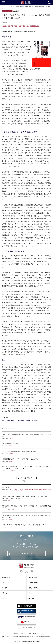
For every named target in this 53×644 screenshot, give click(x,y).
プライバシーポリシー (25, 633)
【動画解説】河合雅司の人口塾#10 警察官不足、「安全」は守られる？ (26, 460)
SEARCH (31, 598)
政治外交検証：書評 (35, 26)
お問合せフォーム (26, 554)
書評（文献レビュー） (7, 11)
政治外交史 (10, 7)
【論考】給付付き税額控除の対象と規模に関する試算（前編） (26, 452)
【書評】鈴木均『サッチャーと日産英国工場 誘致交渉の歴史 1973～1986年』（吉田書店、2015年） (26, 517)
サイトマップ (36, 633)
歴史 (28, 26)
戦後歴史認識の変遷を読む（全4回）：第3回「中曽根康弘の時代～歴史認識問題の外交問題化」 (26, 508)
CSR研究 (4, 588)
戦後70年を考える (26, 489)
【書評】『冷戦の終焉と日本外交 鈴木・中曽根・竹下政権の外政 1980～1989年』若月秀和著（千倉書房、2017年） (26, 498)
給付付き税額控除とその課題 (26, 445)
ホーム (3, 7)
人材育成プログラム (34, 583)
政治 (24, 26)
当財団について (6, 578)
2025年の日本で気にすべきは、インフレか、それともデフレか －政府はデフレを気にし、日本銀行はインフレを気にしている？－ (26, 468)
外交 (20, 26)
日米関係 (5, 26)
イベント (31, 593)
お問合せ (4, 598)
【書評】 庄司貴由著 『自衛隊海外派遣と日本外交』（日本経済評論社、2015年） (26, 525)
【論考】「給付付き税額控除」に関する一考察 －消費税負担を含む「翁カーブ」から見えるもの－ (26, 436)
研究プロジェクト (34, 578)
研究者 (4, 583)
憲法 (9, 26)
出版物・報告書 (33, 588)
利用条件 (16, 633)
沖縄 (16, 26)
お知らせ (4, 593)
